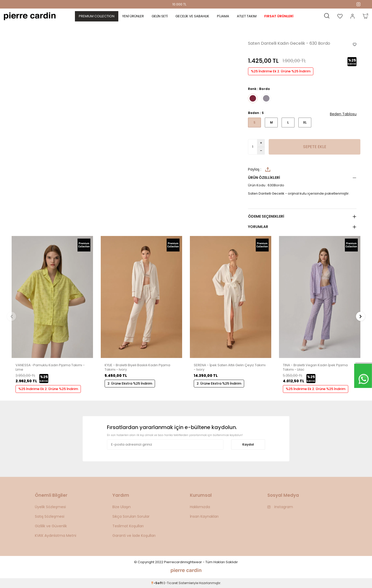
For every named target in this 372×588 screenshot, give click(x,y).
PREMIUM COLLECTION (97, 16)
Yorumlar (258, 227)
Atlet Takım (247, 16)
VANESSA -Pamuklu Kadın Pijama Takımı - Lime (50, 368)
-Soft (157, 583)
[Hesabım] (352, 16)
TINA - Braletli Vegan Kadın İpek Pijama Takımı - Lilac (315, 368)
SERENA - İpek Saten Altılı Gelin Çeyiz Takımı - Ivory (230, 368)
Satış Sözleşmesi (50, 516)
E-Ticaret (171, 583)
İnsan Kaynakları (204, 516)
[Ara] (327, 16)
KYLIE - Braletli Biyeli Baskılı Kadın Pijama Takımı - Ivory (137, 368)
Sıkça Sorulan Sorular (131, 516)
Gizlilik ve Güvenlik (51, 526)
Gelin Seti (160, 16)
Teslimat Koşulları (128, 526)
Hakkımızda (200, 507)
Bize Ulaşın (122, 507)
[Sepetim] (365, 16)
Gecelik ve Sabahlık (192, 16)
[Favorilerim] (340, 16)
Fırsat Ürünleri (279, 16)
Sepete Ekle (315, 147)
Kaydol (248, 444)
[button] (11, 316)
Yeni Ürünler (133, 16)
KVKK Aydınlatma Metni (56, 536)
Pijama (223, 16)
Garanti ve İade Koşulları (134, 536)
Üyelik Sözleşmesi (50, 507)
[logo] (30, 16)
